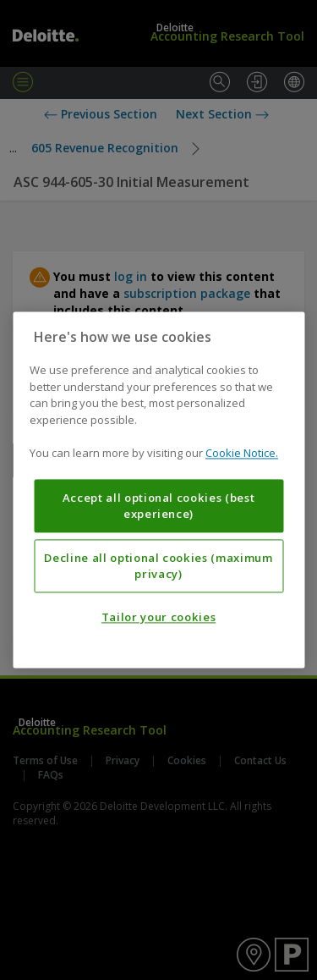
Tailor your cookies (158, 618)
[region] (158, 490)
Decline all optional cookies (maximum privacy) (158, 566)
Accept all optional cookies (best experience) (159, 506)
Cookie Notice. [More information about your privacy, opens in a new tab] (242, 454)
